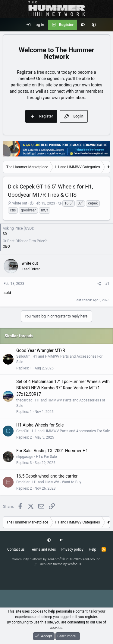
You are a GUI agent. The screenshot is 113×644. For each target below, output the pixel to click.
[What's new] (106, 25)
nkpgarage (25, 457)
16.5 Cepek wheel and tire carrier (47, 476)
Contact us (16, 549)
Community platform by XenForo (56, 559)
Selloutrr (23, 356)
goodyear (28, 210)
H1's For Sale (46, 457)
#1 (107, 284)
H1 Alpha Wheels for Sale (40, 425)
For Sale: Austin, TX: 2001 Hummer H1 (52, 451)
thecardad (24, 400)
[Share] (99, 284)
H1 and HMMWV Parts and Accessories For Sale (71, 431)
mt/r (44, 210)
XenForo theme (51, 564)
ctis (13, 210)
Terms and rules (43, 549)
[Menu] (8, 25)
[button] (94, 25)
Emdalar (23, 482)
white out (20, 203)
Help (93, 549)
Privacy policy (72, 549)
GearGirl (23, 431)
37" (80, 203)
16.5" (69, 203)
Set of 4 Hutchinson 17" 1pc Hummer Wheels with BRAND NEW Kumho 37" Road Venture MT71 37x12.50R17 (63, 388)
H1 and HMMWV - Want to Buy (57, 482)
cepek (93, 203)
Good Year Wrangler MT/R (41, 350)
